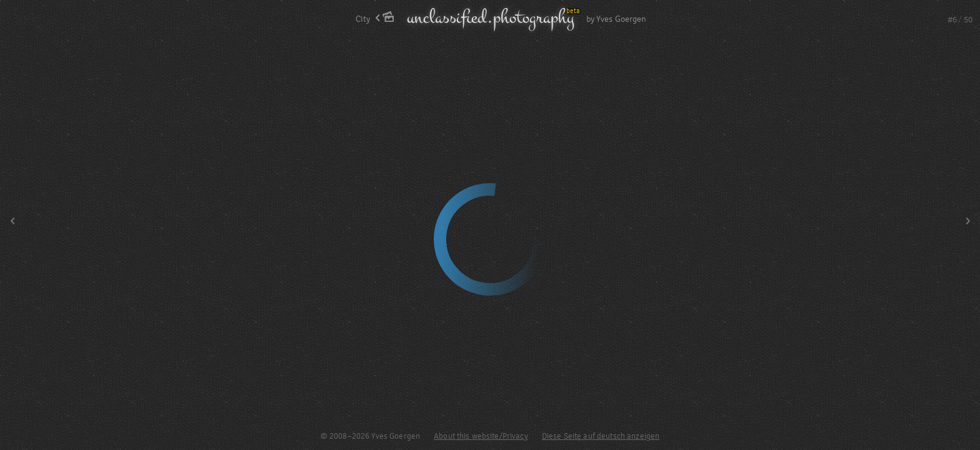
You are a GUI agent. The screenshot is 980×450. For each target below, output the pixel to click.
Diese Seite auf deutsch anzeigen (601, 436)
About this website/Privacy (481, 436)
